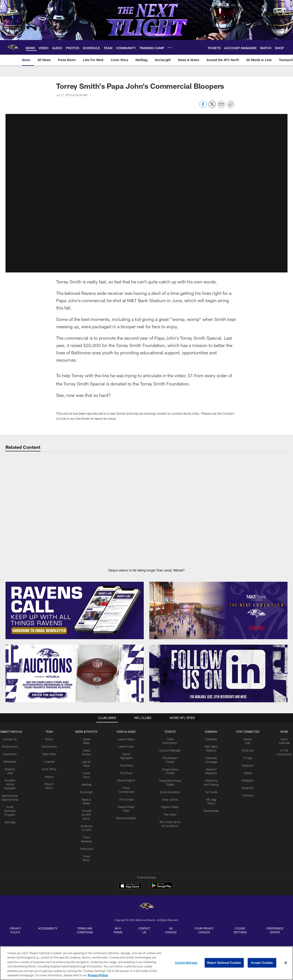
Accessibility (48, 851)
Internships (10, 750)
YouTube (248, 791)
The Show (126, 768)
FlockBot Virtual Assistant (10, 780)
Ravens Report (126, 776)
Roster (49, 735)
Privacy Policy (15, 853)
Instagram (248, 776)
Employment (10, 742)
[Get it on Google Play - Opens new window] (161, 811)
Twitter (248, 768)
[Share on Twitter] (212, 107)
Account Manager (170, 746)
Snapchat (248, 783)
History (49, 772)
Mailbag (87, 780)
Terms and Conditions (85, 853)
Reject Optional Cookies (224, 963)
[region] (146, 963)
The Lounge (126, 795)
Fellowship (10, 757)
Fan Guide (211, 787)
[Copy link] (231, 105)
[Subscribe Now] (75, 606)
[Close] (286, 963)
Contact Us (10, 735)
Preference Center (275, 853)
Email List (248, 746)
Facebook (248, 761)
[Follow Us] (218, 669)
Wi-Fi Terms (118, 853)
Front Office (49, 765)
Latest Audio (126, 742)
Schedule (211, 735)
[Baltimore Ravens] (146, 830)
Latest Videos (126, 735)
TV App (248, 753)
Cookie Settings (240, 853)
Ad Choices (171, 853)
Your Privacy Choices (204, 853)
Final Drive (126, 761)
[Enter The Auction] (75, 669)
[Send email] (221, 107)
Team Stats (49, 750)
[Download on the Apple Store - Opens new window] (130, 809)
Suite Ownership (170, 787)
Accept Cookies (262, 963)
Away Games (170, 795)
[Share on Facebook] (203, 107)
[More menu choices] (170, 48)
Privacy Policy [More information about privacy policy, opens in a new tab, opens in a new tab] (98, 975)
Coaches (49, 757)
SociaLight (86, 787)
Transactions (49, 742)
